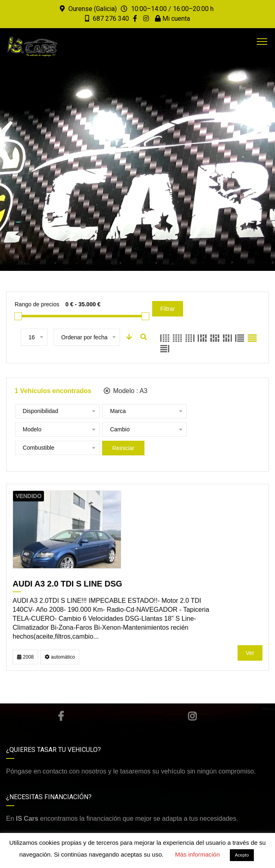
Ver (250, 635)
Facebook (61, 698)
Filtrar (168, 309)
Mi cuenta (172, 19)
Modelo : (126, 391)
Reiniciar (200, 430)
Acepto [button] (242, 855)
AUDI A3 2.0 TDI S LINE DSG (67, 565)
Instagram (192, 698)
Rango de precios (37, 304)
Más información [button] (197, 854)
